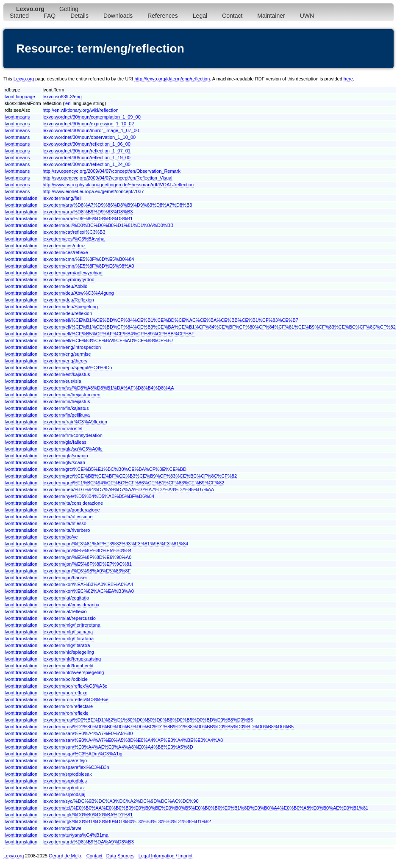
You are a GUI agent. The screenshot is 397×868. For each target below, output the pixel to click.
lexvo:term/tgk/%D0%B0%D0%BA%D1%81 (88, 815)
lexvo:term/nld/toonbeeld (68, 666)
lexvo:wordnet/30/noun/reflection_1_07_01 (87, 151)
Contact (232, 16)
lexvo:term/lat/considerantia (71, 605)
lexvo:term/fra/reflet (63, 428)
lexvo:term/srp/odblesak (67, 774)
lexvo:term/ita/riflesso (65, 523)
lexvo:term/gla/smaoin (65, 456)
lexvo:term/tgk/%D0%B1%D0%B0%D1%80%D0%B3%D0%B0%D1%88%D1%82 (127, 821)
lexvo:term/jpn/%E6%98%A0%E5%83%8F (87, 571)
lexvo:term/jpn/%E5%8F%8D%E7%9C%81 (87, 564)
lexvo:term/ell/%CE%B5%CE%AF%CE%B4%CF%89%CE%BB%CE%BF (119, 334)
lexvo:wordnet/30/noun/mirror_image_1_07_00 (91, 130)
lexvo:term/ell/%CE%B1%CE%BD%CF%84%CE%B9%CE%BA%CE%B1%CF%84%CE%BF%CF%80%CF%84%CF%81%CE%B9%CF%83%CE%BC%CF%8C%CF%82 (219, 327)
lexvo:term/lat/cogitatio (66, 598)
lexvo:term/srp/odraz (64, 788)
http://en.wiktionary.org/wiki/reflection (81, 110)
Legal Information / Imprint (166, 856)
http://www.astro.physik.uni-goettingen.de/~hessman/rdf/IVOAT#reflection (118, 185)
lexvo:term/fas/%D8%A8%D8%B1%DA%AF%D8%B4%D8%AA (108, 388)
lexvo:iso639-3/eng (62, 97)
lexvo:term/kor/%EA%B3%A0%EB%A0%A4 (88, 584)
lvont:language (20, 97)
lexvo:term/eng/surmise (67, 354)
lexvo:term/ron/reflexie (66, 713)
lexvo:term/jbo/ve (60, 537)
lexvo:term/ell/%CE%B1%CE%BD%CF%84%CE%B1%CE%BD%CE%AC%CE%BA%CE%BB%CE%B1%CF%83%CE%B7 (171, 320)
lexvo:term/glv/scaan (64, 462)
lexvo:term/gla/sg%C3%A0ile (73, 449)
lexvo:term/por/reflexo (65, 693)
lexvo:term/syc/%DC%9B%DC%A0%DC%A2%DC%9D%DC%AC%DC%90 (121, 801)
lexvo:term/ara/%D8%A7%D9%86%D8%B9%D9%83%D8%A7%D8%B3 (118, 205)
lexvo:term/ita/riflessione (68, 517)
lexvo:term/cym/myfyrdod (69, 279)
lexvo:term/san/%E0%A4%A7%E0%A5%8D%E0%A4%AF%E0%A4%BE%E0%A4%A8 (133, 740)
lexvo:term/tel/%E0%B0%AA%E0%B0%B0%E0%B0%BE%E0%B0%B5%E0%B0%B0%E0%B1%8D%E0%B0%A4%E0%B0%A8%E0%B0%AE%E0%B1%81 (206, 808)
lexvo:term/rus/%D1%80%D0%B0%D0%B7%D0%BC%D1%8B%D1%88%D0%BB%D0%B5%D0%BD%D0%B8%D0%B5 (168, 727)
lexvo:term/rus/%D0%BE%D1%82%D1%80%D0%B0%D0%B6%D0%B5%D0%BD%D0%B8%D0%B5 (148, 720)
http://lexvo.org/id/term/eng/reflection (172, 79)
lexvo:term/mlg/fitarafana (68, 639)
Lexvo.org (24, 79)
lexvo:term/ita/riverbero (67, 530)
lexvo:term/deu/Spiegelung (70, 307)
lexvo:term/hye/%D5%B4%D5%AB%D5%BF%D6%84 (99, 496)
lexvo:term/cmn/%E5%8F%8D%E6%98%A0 (89, 266)
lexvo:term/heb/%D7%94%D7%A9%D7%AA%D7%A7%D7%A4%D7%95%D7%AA (129, 489)
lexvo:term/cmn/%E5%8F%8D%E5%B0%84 (89, 259)
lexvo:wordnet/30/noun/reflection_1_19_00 (87, 158)
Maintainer (271, 16)
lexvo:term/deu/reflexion (68, 313)
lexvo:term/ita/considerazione (73, 503)
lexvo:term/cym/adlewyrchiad (73, 273)
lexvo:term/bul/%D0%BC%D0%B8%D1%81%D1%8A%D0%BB (108, 225)
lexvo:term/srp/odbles (65, 781)
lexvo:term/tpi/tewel (63, 828)
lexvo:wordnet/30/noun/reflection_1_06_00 (87, 144)
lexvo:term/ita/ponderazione (71, 510)
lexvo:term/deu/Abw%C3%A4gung (78, 293)
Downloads (118, 16)
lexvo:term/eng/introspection (72, 347)
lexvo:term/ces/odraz (64, 246)
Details (79, 16)
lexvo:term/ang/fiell (62, 198)
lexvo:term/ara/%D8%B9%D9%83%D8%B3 (88, 212)
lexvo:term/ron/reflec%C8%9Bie (76, 699)
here (348, 79)
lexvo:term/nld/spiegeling (68, 652)
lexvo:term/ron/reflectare (68, 706)
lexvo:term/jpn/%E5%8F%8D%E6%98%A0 (87, 557)
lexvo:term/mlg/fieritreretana (72, 625)
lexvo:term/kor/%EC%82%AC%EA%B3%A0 (88, 591)
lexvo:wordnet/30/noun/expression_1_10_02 (89, 124)
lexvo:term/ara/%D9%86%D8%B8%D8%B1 (88, 218)
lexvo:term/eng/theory (65, 361)
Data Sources (121, 856)
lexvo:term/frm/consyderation (73, 435)
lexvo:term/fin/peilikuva (66, 415)
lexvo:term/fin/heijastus (67, 401)
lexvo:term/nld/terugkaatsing (72, 659)
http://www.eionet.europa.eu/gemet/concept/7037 (93, 191)
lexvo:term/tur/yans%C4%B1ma (76, 835)
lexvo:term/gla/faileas (65, 442)
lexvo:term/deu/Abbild (65, 286)
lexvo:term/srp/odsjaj (64, 794)
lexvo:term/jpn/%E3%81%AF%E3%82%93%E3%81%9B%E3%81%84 (116, 544)
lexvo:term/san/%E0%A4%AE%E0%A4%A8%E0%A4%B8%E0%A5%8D (118, 747)
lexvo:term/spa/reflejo (65, 760)
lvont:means (17, 117)
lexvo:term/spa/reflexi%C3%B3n (76, 767)
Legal (200, 16)
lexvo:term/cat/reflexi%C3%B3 (74, 232)
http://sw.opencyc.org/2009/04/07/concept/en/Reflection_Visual (108, 178)
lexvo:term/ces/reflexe (65, 252)
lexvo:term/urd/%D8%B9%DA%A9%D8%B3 (88, 842)
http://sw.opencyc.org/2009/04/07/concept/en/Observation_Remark (112, 171)
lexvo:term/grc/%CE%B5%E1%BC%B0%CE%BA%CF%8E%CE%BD (115, 469)
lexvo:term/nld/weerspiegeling (74, 672)
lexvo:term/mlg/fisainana (68, 632)
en (68, 103)
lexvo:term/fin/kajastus (66, 408)
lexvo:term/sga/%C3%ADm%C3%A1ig (83, 754)
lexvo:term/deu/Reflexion (68, 300)
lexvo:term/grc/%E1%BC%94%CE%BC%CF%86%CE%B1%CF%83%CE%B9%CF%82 (134, 483)
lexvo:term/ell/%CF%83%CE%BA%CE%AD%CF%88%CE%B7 (108, 340)
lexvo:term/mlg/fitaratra (67, 645)
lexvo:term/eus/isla (62, 381)
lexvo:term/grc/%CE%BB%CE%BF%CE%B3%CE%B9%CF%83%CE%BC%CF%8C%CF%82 (140, 476)
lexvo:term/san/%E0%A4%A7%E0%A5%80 (88, 733)
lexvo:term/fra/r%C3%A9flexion (75, 422)
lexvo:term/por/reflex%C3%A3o (75, 686)
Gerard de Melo (65, 856)
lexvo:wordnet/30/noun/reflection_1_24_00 (87, 164)
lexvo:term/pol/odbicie (65, 679)
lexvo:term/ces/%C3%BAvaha (74, 239)
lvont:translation (21, 198)
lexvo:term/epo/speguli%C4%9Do (78, 368)
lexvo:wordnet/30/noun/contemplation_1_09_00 (92, 117)
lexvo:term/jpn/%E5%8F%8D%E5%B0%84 (87, 550)
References (163, 16)
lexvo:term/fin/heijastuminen (72, 395)
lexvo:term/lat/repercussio (69, 618)
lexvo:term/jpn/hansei (65, 578)
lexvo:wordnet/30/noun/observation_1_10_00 (89, 137)
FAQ (50, 16)
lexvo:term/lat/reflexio (65, 611)
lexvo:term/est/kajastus (67, 374)
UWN (307, 16)
